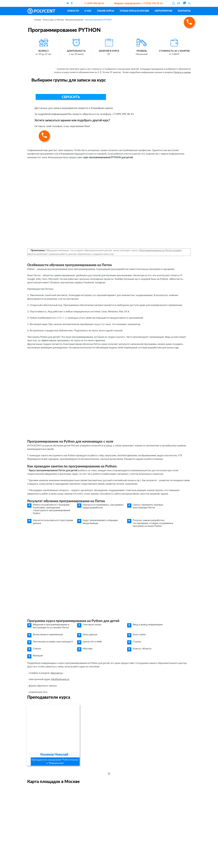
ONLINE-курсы (106, 11)
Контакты (184, 11)
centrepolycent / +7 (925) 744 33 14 (138, 3)
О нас (88, 11)
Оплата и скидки (182, 72)
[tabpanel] (53, 735)
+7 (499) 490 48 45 (94, 3)
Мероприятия (163, 11)
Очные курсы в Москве (134, 11)
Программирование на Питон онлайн (160, 250)
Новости (73, 11)
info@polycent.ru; (60, 679)
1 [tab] (109, 774)
